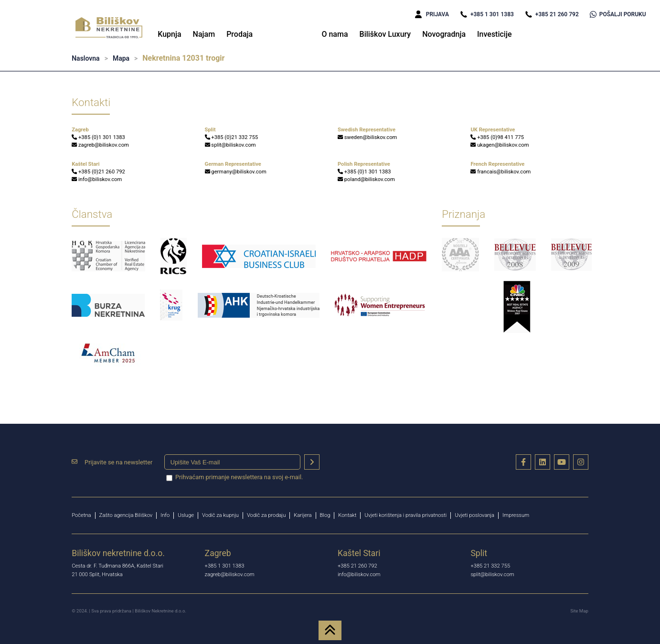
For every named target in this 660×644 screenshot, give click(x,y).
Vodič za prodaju (266, 515)
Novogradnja (444, 34)
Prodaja (240, 34)
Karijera (303, 515)
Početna (81, 515)
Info (165, 515)
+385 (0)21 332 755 (232, 137)
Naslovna (85, 58)
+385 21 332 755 (490, 566)
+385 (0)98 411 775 (497, 137)
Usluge (186, 515)
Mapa (121, 58)
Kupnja (169, 34)
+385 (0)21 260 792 (98, 172)
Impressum (516, 515)
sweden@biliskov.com (367, 137)
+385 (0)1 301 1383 (98, 137)
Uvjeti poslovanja (474, 515)
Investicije (495, 34)
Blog (325, 515)
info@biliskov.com (97, 179)
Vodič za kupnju (220, 515)
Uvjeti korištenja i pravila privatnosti (405, 515)
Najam (204, 34)
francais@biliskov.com (500, 172)
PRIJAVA (432, 14)
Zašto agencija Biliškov (126, 515)
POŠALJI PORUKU (618, 14)
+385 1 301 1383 (487, 14)
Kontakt (347, 515)
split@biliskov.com (230, 145)
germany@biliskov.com (236, 172)
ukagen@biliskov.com (500, 145)
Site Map (579, 611)
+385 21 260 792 (552, 14)
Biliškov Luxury (385, 34)
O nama (335, 34)
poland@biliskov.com (366, 179)
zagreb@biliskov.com (100, 145)
